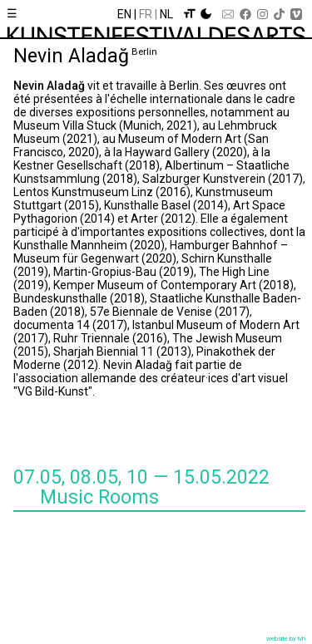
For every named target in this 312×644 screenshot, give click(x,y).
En (124, 14)
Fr (146, 14)
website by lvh (286, 639)
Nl (166, 14)
